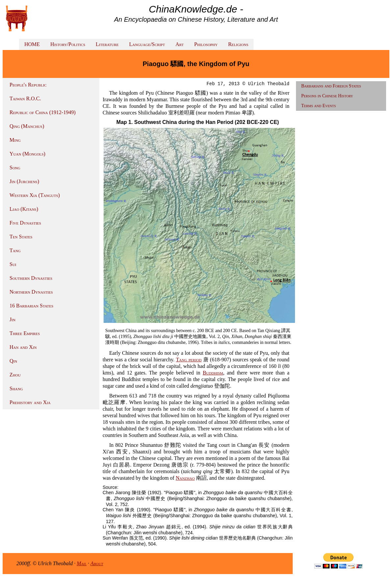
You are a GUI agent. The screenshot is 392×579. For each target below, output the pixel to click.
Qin (13, 361)
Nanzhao (185, 478)
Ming (15, 140)
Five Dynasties (25, 223)
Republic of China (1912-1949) (43, 112)
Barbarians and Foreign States (331, 86)
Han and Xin (23, 347)
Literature (107, 44)
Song (15, 168)
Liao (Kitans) (24, 209)
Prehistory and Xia (30, 402)
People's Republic (28, 85)
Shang (16, 388)
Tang (15, 250)
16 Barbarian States (31, 306)
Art (179, 44)
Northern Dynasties (31, 292)
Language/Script (147, 44)
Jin (12, 319)
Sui (13, 264)
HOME (32, 44)
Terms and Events (318, 106)
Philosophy (206, 44)
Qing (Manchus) (27, 126)
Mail (82, 563)
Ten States (21, 237)
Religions (238, 44)
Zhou (15, 375)
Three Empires (25, 333)
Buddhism (213, 373)
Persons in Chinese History (327, 96)
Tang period (189, 360)
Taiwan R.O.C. (25, 98)
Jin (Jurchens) (24, 181)
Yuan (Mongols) (27, 154)
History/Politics (68, 44)
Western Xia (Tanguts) (35, 195)
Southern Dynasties (31, 278)
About (97, 563)
